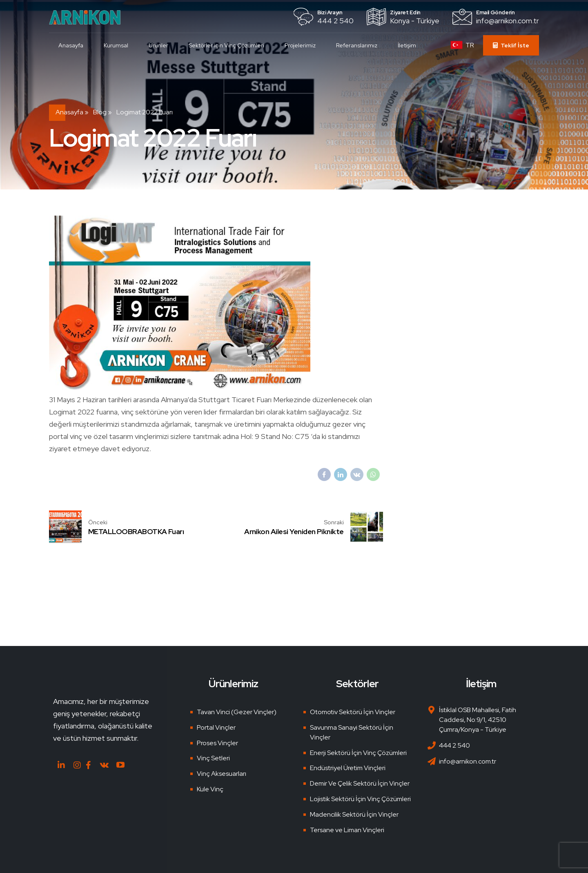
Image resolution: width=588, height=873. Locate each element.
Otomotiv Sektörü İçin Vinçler (353, 712)
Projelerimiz (301, 45)
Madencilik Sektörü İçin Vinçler (354, 814)
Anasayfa (72, 45)
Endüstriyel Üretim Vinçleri (348, 768)
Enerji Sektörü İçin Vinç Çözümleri (358, 753)
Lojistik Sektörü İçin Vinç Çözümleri (360, 799)
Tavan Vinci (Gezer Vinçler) (237, 712)
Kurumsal (117, 45)
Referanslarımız (357, 45)
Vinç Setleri (213, 758)
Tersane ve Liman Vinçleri (347, 830)
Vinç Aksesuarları (222, 774)
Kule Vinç (210, 789)
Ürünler (159, 45)
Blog (100, 112)
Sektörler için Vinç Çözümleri (227, 45)
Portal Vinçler (216, 727)
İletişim (408, 45)
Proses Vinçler (217, 743)
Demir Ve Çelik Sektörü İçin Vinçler (360, 783)
